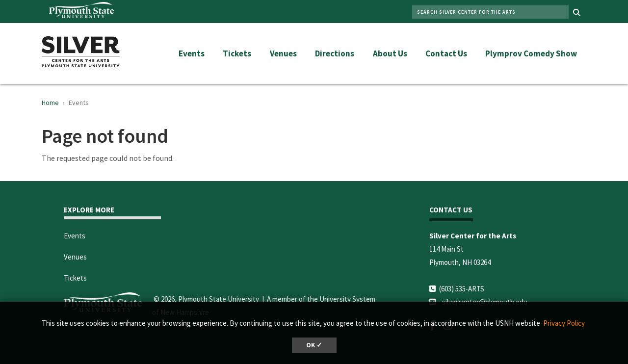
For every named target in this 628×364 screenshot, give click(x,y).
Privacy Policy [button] (564, 323)
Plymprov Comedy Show (531, 53)
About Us (390, 53)
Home (50, 103)
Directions (335, 53)
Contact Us (446, 53)
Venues (283, 53)
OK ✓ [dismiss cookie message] (314, 345)
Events (192, 53)
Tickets (237, 53)
